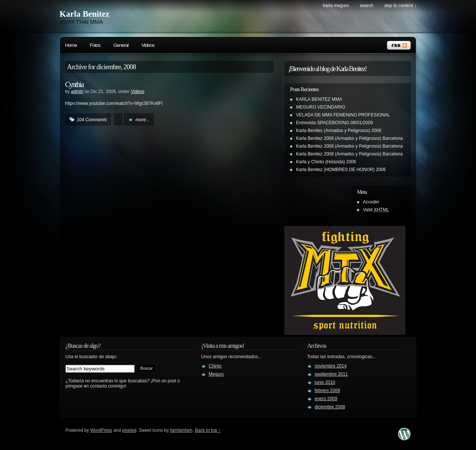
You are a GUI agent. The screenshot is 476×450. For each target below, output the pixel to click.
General (121, 45)
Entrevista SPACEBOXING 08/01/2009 (335, 123)
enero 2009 (326, 399)
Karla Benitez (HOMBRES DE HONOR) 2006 (341, 170)
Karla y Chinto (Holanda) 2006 (326, 162)
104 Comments (92, 120)
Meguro (216, 374)
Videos (148, 45)
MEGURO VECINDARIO (321, 107)
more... (143, 120)
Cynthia (74, 84)
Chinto (215, 366)
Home (71, 45)
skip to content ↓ (400, 6)
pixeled (129, 430)
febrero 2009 (327, 390)
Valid (376, 210)
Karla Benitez (84, 14)
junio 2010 (325, 382)
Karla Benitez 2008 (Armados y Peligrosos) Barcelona (349, 138)
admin (77, 91)
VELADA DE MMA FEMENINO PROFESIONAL (343, 115)
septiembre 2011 (331, 374)
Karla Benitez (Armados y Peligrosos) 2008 (339, 131)
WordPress (101, 430)
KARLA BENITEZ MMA (319, 99)
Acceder (371, 202)
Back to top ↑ (208, 430)
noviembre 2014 (331, 366)
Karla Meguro (336, 6)
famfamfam (181, 430)
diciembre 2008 (330, 407)
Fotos (95, 45)
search (367, 6)
